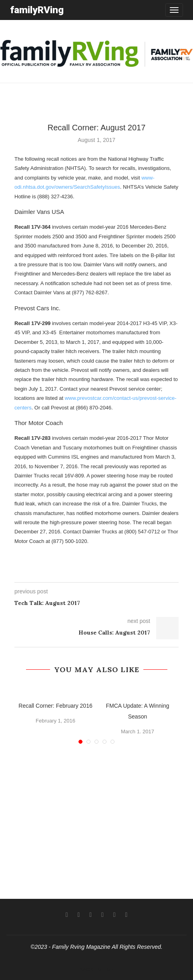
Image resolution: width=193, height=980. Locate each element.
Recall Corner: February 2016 (55, 706)
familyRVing (37, 10)
